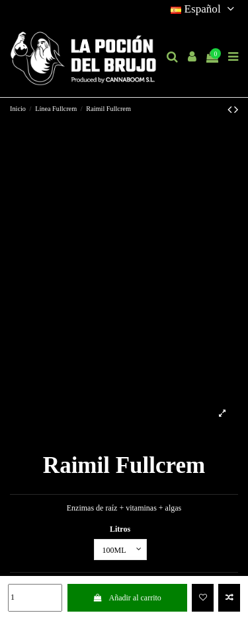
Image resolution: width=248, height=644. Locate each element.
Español (204, 9)
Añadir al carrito (127, 598)
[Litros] (120, 550)
